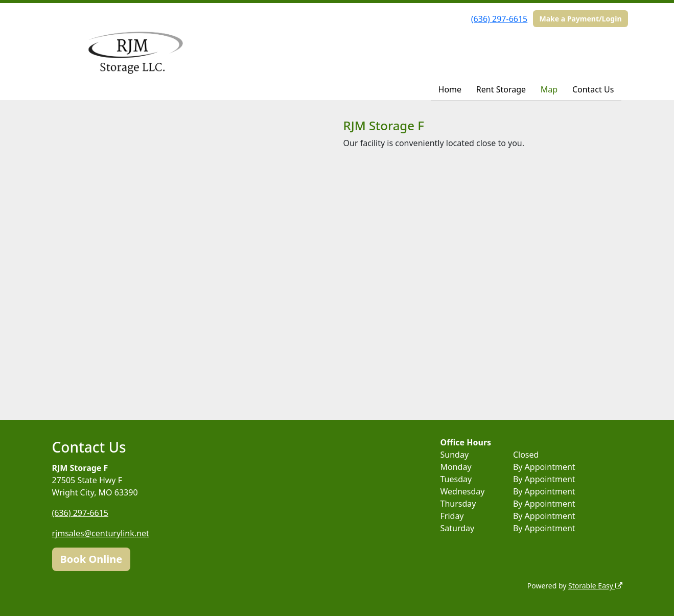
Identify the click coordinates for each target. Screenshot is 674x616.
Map (549, 89)
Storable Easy (595, 586)
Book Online (91, 559)
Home (450, 89)
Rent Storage (501, 89)
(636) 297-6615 (499, 19)
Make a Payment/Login (580, 19)
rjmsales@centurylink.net (101, 533)
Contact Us (593, 89)
